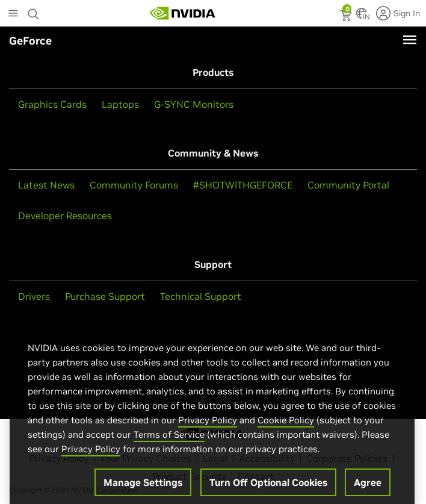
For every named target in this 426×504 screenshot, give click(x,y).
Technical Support (201, 296)
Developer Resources (65, 216)
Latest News (46, 185)
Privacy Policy (208, 430)
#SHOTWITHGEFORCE (243, 185)
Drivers (34, 296)
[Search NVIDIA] (34, 11)
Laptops (120, 104)
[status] (347, 17)
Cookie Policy (286, 430)
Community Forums (134, 185)
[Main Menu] (13, 14)
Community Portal (348, 185)
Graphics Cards (52, 104)
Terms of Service (169, 444)
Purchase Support (105, 296)
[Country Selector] (362, 17)
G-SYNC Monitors (194, 104)
